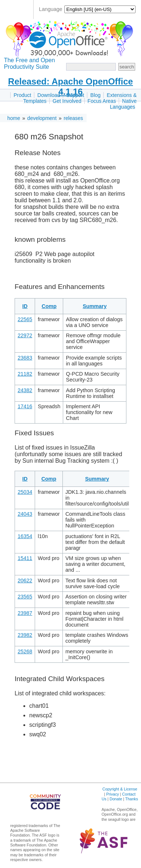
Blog (95, 95)
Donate (116, 799)
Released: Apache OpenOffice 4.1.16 (70, 87)
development (42, 118)
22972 (25, 335)
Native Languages (123, 104)
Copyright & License (120, 789)
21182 (25, 374)
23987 (25, 613)
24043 (25, 514)
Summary (95, 306)
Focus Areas (102, 101)
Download (49, 95)
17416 (25, 406)
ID (25, 306)
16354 (25, 536)
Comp (49, 306)
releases (73, 118)
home (14, 118)
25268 (25, 651)
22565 (25, 319)
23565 (25, 597)
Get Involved (67, 101)
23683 (25, 358)
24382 (25, 390)
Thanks (132, 799)
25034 (25, 492)
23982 (25, 635)
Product (22, 95)
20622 (25, 580)
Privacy (113, 794)
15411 (25, 558)
